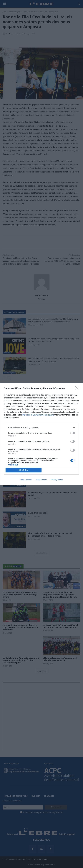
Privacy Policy (57, 480)
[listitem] (41, 428)
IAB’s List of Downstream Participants (38, 415)
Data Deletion (26, 480)
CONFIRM (24, 470)
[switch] (73, 433)
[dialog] (41, 434)
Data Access (41, 480)
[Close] (78, 389)
